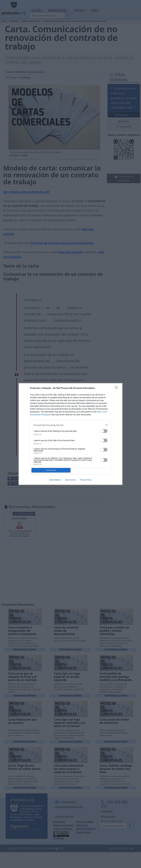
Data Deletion (55, 480)
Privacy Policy (86, 480)
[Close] (117, 388)
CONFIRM (51, 470)
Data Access (70, 480)
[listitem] (70, 425)
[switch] (104, 431)
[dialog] (70, 434)
